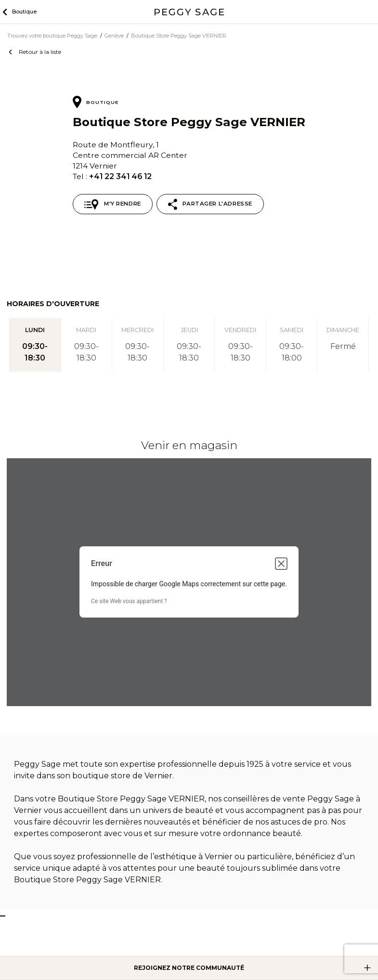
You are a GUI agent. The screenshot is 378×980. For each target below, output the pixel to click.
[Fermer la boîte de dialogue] (281, 564)
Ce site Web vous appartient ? (129, 601)
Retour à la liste (40, 52)
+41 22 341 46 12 (120, 176)
